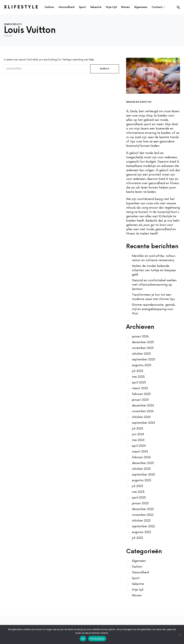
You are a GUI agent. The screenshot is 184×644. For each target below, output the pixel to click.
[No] (180, 634)
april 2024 (139, 446)
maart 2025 (140, 388)
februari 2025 (141, 394)
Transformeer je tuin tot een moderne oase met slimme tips (153, 297)
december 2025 (143, 342)
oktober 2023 (141, 469)
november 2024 (143, 411)
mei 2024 (138, 440)
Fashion (137, 567)
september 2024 (143, 423)
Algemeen (139, 561)
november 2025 (143, 348)
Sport (136, 578)
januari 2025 (140, 400)
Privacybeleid (97, 639)
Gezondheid (140, 572)
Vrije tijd (138, 590)
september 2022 (143, 526)
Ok (83, 639)
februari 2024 (141, 457)
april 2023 (139, 498)
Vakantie (138, 584)
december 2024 (143, 406)
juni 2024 (138, 434)
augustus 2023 (142, 480)
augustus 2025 (142, 365)
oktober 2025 (141, 354)
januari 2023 (140, 503)
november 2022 (143, 515)
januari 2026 (140, 336)
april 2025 (139, 383)
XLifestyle (21, 7)
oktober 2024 (141, 417)
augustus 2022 (142, 532)
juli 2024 (137, 429)
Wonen (137, 595)
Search (105, 69)
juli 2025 (138, 371)
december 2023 (143, 463)
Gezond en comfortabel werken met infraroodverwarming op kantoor (154, 285)
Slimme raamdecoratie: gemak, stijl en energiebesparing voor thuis (154, 309)
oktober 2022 (141, 521)
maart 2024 (140, 452)
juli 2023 (137, 486)
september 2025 (143, 359)
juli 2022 (137, 538)
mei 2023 (138, 492)
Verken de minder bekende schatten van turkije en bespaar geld (154, 270)
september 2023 (143, 475)
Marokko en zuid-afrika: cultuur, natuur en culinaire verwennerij (154, 258)
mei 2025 (138, 377)
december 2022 (143, 509)
